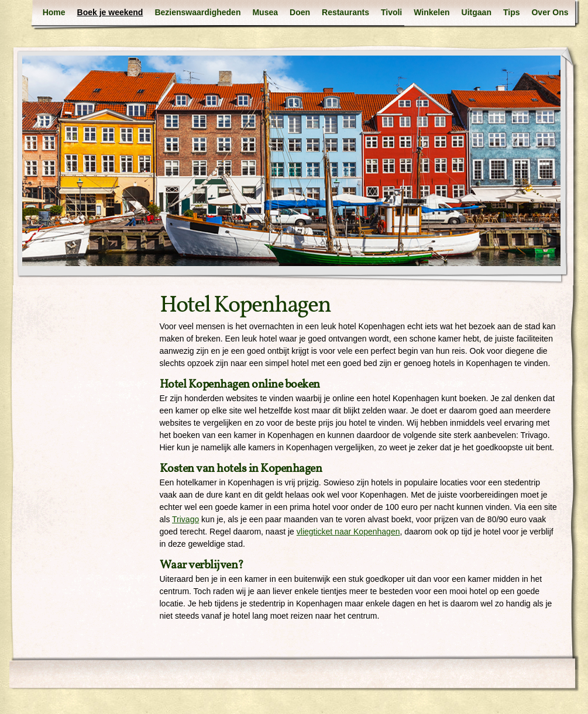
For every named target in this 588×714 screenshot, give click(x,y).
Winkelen (431, 12)
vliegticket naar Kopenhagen (348, 532)
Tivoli (391, 12)
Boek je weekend (110, 12)
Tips (512, 12)
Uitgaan (477, 12)
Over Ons (550, 12)
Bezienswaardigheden (197, 12)
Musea (265, 12)
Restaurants (345, 12)
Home (54, 12)
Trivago (185, 519)
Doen (300, 12)
